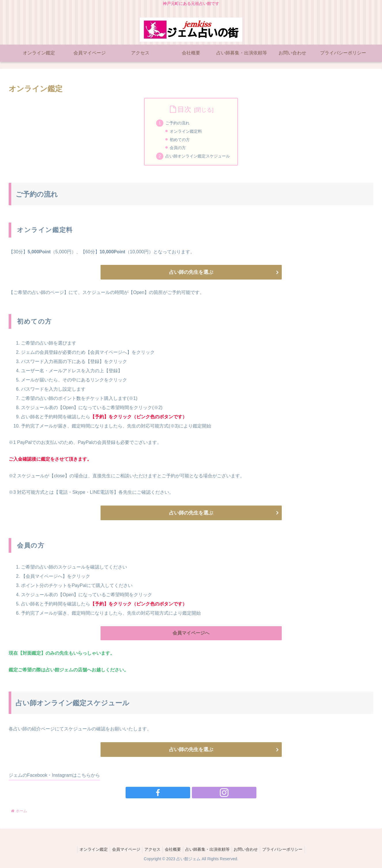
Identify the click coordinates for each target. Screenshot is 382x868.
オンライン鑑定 (88, 850)
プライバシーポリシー (288, 850)
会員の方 (178, 148)
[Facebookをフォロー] (184, 793)
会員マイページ (122, 850)
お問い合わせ (249, 850)
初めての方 (180, 140)
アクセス (151, 850)
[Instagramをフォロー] (198, 793)
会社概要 (173, 850)
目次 (184, 109)
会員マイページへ (191, 634)
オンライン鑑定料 (186, 131)
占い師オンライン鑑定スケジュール (198, 156)
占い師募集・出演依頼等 (209, 850)
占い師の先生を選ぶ (191, 272)
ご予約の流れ (177, 123)
